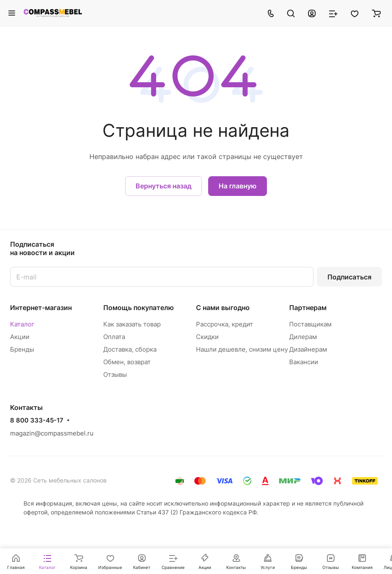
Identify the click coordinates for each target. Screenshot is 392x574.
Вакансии (304, 362)
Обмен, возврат (127, 362)
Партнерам (308, 308)
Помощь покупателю (139, 308)
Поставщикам (310, 324)
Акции (20, 337)
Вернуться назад (163, 186)
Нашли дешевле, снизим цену (242, 349)
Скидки (207, 337)
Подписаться (349, 277)
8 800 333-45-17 (37, 420)
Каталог (22, 324)
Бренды (22, 349)
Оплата (114, 337)
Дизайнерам (308, 349)
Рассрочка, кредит (225, 324)
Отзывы (115, 374)
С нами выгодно (223, 308)
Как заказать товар (132, 324)
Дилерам (303, 337)
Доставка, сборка (130, 349)
